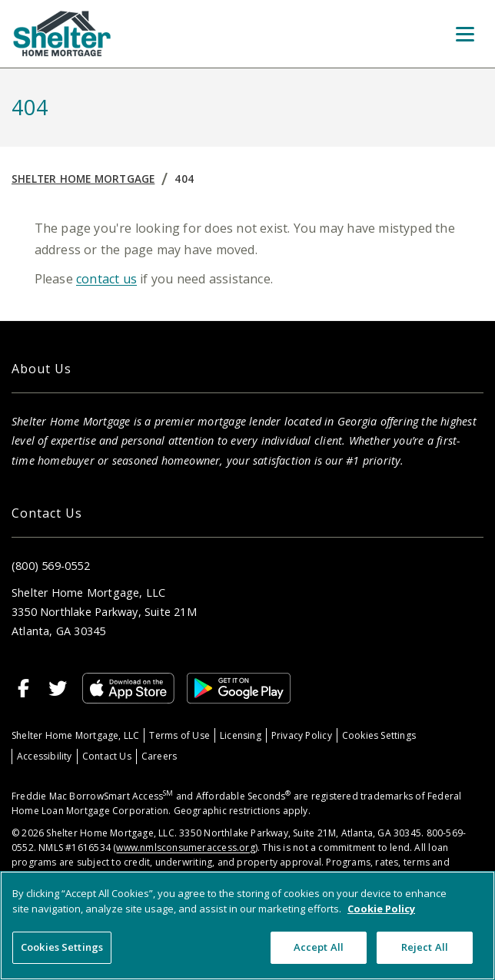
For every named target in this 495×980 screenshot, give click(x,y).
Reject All (425, 947)
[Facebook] (24, 688)
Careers (159, 756)
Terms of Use (179, 735)
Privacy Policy (302, 735)
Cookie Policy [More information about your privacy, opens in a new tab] (381, 909)
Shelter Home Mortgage (83, 179)
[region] (247, 925)
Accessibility (45, 756)
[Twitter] (58, 688)
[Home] (63, 34)
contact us (106, 279)
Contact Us (107, 756)
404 (184, 179)
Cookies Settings (379, 735)
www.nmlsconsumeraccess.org (185, 848)
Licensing (241, 735)
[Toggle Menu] (465, 34)
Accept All (319, 947)
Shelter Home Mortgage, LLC (75, 735)
